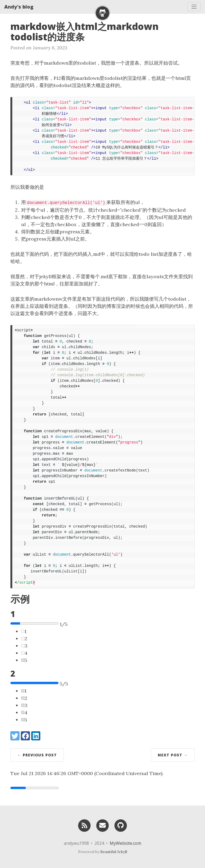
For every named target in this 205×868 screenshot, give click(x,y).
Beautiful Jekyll (114, 852)
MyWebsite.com (125, 843)
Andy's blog (19, 7)
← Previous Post (37, 755)
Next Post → (173, 755)
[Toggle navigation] (194, 7)
